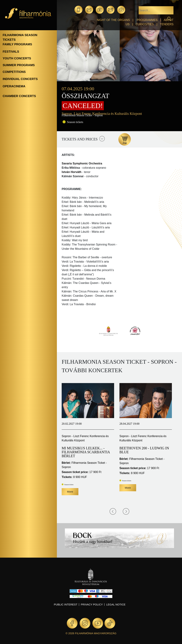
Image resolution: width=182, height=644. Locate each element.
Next (126, 511)
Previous (113, 511)
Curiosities (145, 24)
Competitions (14, 72)
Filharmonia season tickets (20, 37)
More (70, 492)
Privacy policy (92, 604)
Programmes (147, 20)
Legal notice (116, 604)
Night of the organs (113, 20)
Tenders (167, 24)
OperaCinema (14, 86)
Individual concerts (20, 79)
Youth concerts (17, 58)
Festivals (11, 52)
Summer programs (19, 65)
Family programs (17, 44)
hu (132, 10)
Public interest (66, 604)
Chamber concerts (19, 96)
